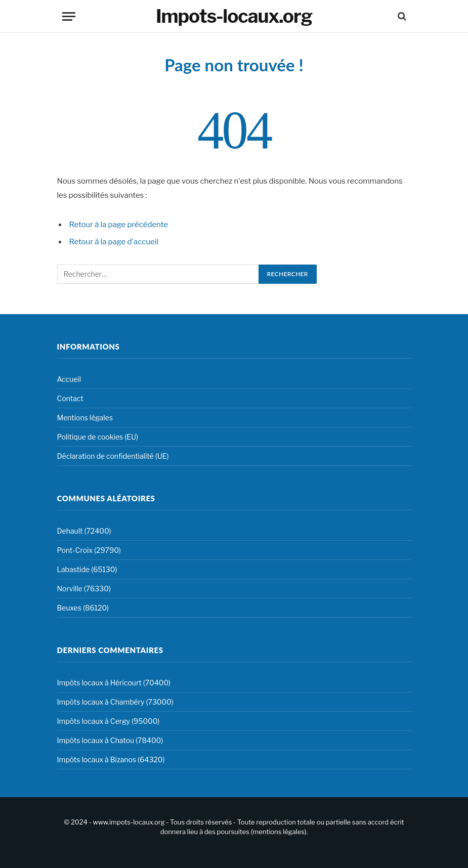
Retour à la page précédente (119, 225)
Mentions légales (85, 418)
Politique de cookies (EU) (98, 437)
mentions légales (278, 832)
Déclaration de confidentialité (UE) (113, 456)
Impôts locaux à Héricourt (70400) (114, 683)
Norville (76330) (84, 589)
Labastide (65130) (87, 569)
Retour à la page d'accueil (114, 242)
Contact (70, 398)
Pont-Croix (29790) (89, 550)
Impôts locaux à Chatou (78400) (110, 740)
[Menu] (69, 16)
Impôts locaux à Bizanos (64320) (111, 759)
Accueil (69, 379)
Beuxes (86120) (83, 608)
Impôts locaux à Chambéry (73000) (115, 702)
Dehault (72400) (84, 531)
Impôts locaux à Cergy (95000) (109, 721)
